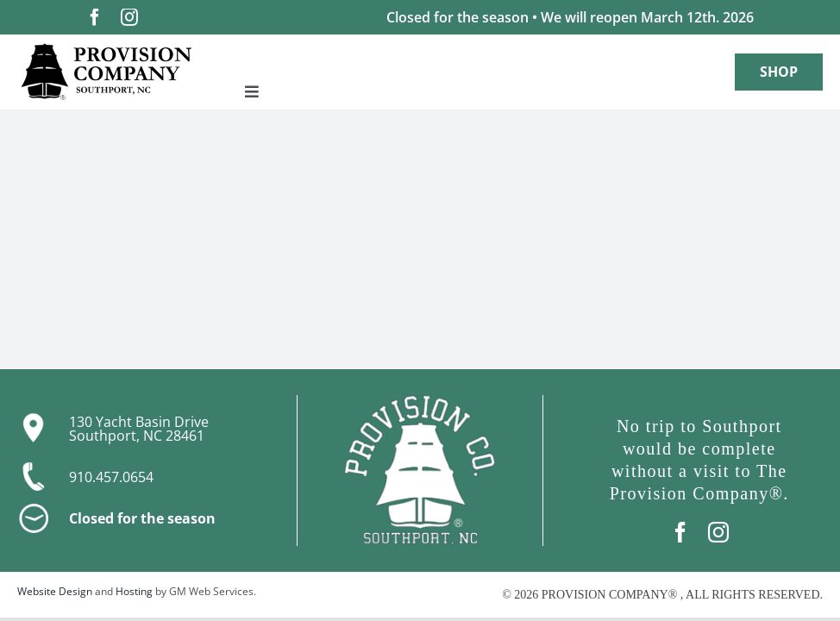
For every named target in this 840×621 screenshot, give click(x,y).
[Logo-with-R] (106, 50)
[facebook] (95, 17)
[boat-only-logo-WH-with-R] (420, 401)
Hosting (134, 591)
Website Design (55, 591)
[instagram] (129, 17)
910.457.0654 (111, 477)
